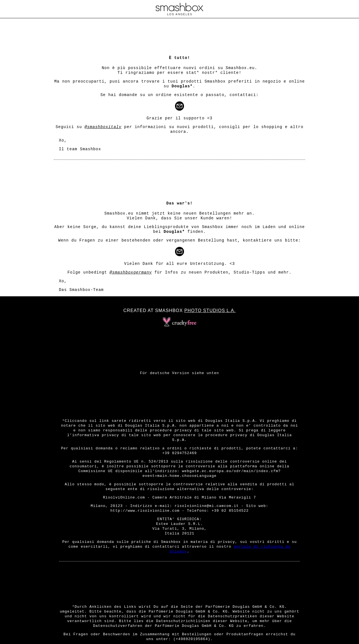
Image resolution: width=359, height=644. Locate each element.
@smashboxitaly (103, 127)
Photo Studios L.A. (210, 310)
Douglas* (182, 86)
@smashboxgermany (131, 272)
